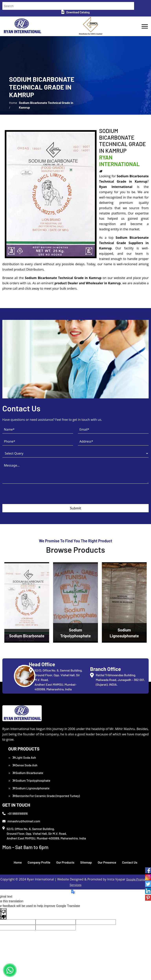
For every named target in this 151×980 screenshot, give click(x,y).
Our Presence (107, 862)
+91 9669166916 (15, 813)
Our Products (65, 862)
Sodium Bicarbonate (28, 773)
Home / (13, 105)
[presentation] (32, 496)
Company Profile (39, 862)
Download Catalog (75, 12)
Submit (76, 508)
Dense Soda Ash (25, 765)
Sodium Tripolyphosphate (31, 780)
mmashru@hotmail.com (21, 821)
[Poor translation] (4, 914)
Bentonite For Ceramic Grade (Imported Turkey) (46, 796)
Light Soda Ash (24, 757)
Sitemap (86, 862)
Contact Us (130, 862)
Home (18, 862)
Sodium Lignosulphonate (31, 788)
